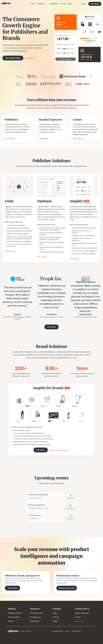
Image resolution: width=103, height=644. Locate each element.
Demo (70, 4)
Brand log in (35, 621)
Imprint (67, 631)
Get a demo (11, 251)
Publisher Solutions (15, 613)
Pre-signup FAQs (37, 613)
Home (33, 4)
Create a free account (59, 450)
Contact (78, 617)
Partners (56, 617)
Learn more (31, 58)
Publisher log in (36, 617)
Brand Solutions (14, 617)
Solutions (42, 4)
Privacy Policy (76, 631)
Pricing (63, 4)
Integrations (54, 4)
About (55, 621)
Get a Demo (11, 139)
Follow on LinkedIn (82, 613)
